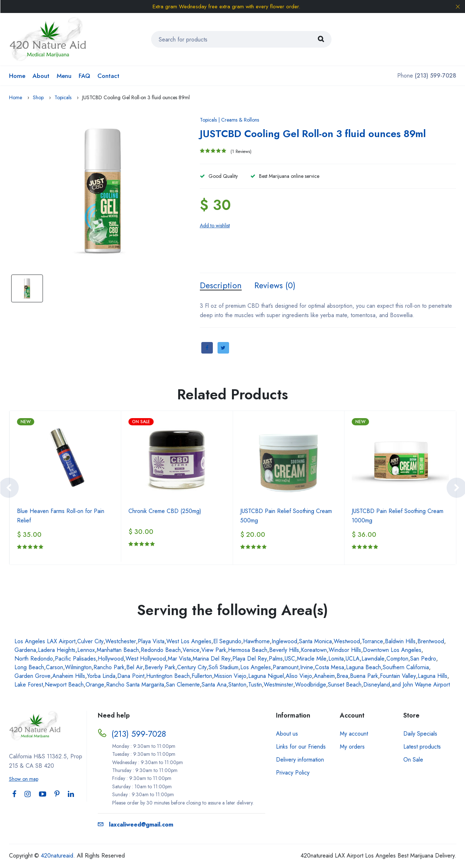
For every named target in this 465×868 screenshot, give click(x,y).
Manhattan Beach (118, 651)
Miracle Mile (312, 659)
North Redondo (34, 659)
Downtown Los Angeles (392, 651)
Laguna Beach (363, 668)
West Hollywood (146, 659)
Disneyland (377, 685)
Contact (108, 76)
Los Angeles (256, 668)
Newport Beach (64, 685)
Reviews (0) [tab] (277, 286)
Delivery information (300, 760)
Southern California (406, 668)
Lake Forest (29, 685)
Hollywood (111, 659)
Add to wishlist (215, 225)
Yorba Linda (101, 677)
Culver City (90, 642)
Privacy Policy (293, 773)
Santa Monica (315, 642)
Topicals (63, 97)
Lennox (86, 651)
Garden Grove (32, 677)
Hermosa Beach (248, 651)
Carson (54, 668)
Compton (397, 659)
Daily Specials (420, 734)
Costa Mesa (330, 668)
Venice (191, 651)
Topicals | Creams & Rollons (229, 120)
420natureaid (57, 856)
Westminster (278, 685)
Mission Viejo (230, 677)
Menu (64, 76)
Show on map (24, 780)
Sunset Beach (345, 685)
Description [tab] (221, 286)
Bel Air (135, 668)
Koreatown (314, 651)
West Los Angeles (189, 642)
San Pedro (423, 659)
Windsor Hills (345, 651)
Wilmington (78, 668)
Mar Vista (179, 659)
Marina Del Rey (212, 659)
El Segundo (227, 642)
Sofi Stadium (223, 668)
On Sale (413, 760)
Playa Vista (151, 642)
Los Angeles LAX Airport (45, 642)
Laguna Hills (433, 677)
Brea (342, 677)
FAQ (84, 76)
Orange (95, 685)
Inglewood (284, 642)
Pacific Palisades (75, 659)
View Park (214, 651)
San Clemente (183, 685)
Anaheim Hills (69, 677)
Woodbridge (311, 685)
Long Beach (29, 668)
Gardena (25, 651)
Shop (38, 97)
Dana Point (131, 677)
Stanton (237, 685)
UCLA (353, 659)
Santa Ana (214, 685)
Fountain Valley (398, 677)
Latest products (422, 747)
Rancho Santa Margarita (135, 685)
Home (17, 76)
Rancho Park (109, 668)
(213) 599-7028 (139, 734)
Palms (276, 659)
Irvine (307, 668)
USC (290, 659)
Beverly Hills (284, 651)
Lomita (336, 659)
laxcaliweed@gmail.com (135, 825)
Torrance (372, 642)
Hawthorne (256, 642)
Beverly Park (160, 668)
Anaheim (324, 677)
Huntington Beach (168, 677)
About (41, 76)
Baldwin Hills (400, 642)
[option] (103, 190)
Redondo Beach (161, 651)
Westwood (347, 642)
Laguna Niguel (266, 677)
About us (287, 734)
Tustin (255, 685)
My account (354, 734)
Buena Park (364, 677)
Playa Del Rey (250, 659)
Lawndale (373, 659)
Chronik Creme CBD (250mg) (165, 512)
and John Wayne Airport (421, 685)
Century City (192, 668)
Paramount (286, 668)
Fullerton (202, 677)
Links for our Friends (301, 747)
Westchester (121, 642)
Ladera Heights (57, 651)
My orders (352, 747)
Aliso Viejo (299, 677)
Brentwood (431, 642)
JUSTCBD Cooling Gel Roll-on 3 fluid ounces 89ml (323, 133)
